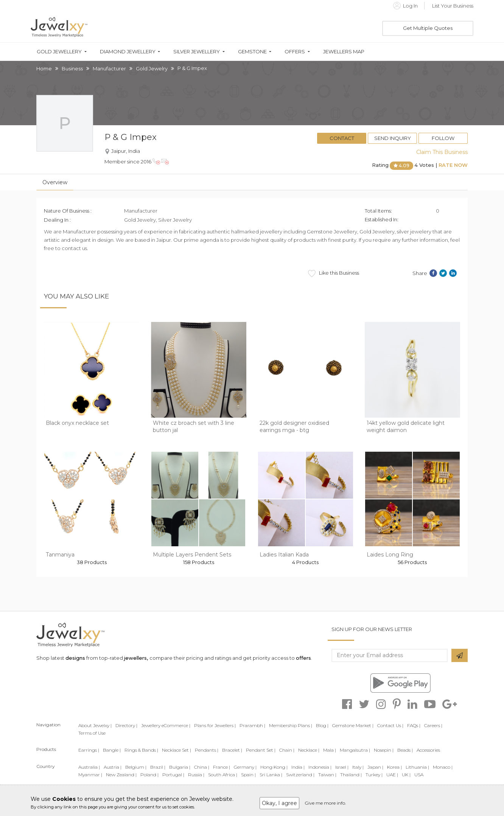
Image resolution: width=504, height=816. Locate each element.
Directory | (126, 725)
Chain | (287, 750)
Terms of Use (92, 733)
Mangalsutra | (355, 750)
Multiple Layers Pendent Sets (192, 555)
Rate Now (453, 165)
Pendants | (207, 750)
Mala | (330, 750)
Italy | (358, 767)
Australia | (89, 767)
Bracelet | (232, 750)
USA (419, 775)
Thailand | (351, 775)
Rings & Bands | (141, 750)
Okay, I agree (279, 803)
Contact (342, 138)
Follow (443, 138)
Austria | (113, 767)
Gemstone (252, 52)
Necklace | (309, 750)
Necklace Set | (177, 750)
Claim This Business (442, 152)
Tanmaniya (60, 555)
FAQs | (414, 725)
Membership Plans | (291, 725)
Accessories (428, 750)
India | (298, 767)
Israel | (342, 767)
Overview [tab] (55, 182)
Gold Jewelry (152, 68)
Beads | (405, 750)
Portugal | (173, 775)
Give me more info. (325, 803)
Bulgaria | (180, 767)
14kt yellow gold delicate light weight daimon (406, 427)
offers (303, 658)
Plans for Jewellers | (215, 725)
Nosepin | (384, 750)
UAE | (392, 775)
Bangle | (112, 750)
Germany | (245, 767)
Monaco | (443, 767)
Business (72, 68)
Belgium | (136, 767)
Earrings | (89, 750)
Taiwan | (327, 775)
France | (222, 767)
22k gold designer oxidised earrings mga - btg (294, 427)
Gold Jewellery (59, 52)
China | (202, 767)
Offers (295, 52)
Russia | (196, 775)
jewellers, (136, 658)
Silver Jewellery (197, 52)
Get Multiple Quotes (428, 28)
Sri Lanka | (271, 775)
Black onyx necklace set (77, 423)
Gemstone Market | (353, 725)
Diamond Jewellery (128, 52)
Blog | (322, 725)
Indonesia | (320, 767)
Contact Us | (390, 725)
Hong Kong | (274, 767)
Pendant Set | (261, 750)
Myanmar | (90, 775)
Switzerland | (300, 775)
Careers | (433, 725)
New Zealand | (121, 775)
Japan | (375, 767)
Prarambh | (252, 725)
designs (75, 658)
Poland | (149, 775)
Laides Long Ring (390, 555)
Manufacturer (109, 68)
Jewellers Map (344, 52)
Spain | (248, 775)
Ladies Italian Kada (284, 555)
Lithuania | (417, 767)
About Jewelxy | (95, 725)
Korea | (394, 767)
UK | (406, 775)
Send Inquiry (393, 138)
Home (44, 68)
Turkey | (374, 775)
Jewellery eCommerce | (166, 725)
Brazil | (158, 767)
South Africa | (223, 775)
